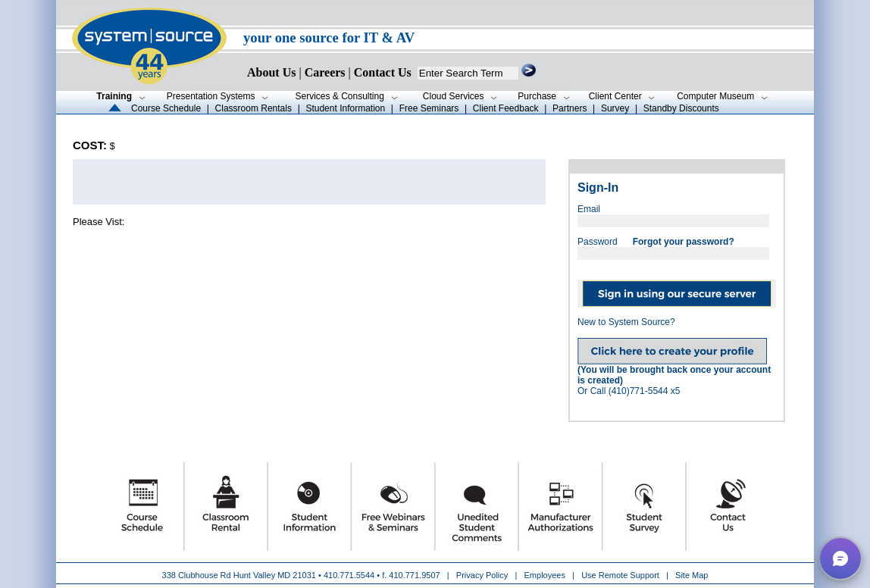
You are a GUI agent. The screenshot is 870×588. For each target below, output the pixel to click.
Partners (570, 108)
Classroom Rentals (253, 108)
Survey (615, 108)
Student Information (345, 108)
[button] (840, 558)
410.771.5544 (349, 575)
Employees (545, 575)
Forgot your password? (684, 242)
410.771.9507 (414, 575)
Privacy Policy (484, 575)
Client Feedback (506, 108)
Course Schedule (166, 108)
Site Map (692, 575)
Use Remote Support (620, 575)
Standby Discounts (681, 108)
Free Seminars (429, 108)
